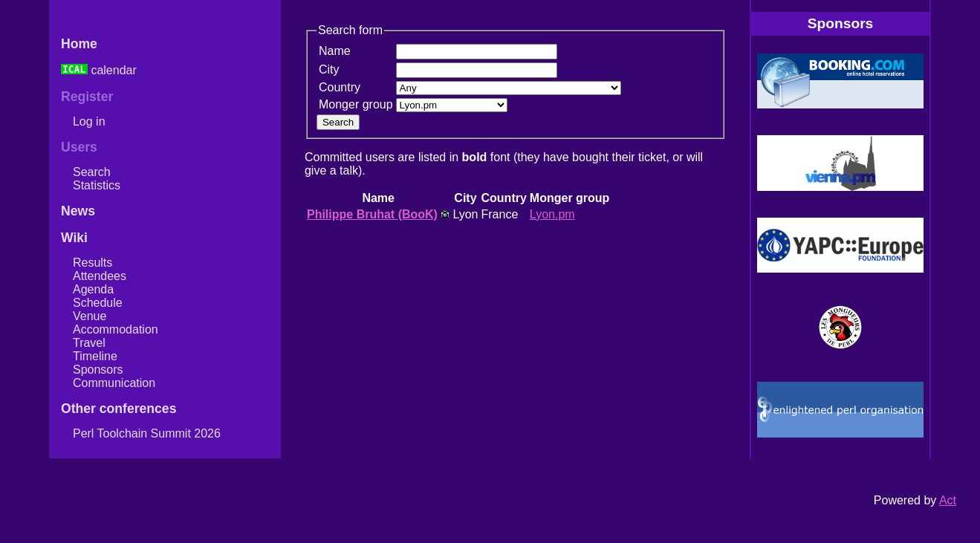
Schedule (98, 303)
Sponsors (98, 370)
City (329, 69)
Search (92, 172)
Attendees (100, 276)
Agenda (93, 289)
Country (340, 87)
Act (948, 500)
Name (335, 51)
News (78, 211)
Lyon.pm (552, 214)
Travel (89, 343)
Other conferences (119, 409)
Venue (90, 316)
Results (93, 263)
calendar (99, 70)
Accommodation (116, 329)
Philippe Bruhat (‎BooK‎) (372, 214)
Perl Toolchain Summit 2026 (147, 433)
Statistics (97, 185)
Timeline (95, 356)
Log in (89, 121)
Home (79, 44)
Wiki (74, 238)
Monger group (356, 104)
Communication (114, 383)
